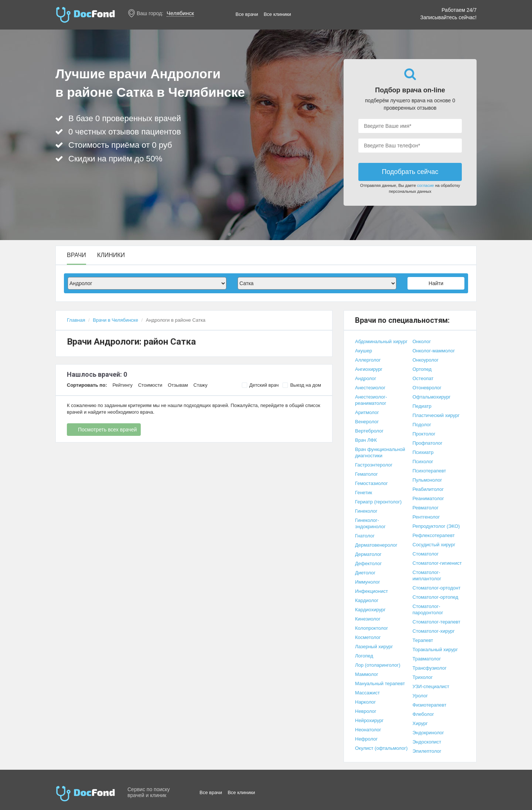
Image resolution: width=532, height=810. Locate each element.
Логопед (364, 656)
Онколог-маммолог (434, 351)
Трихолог (423, 677)
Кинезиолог (368, 619)
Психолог (423, 462)
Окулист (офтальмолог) (381, 748)
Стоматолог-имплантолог (427, 575)
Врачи (76, 255)
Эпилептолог (427, 751)
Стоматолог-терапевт (436, 622)
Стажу (201, 385)
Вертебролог (369, 431)
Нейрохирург (369, 720)
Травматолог (427, 659)
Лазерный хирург (374, 647)
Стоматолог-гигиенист (437, 563)
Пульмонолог (427, 480)
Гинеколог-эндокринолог (370, 523)
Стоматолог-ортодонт (437, 588)
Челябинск (180, 13)
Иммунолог (368, 582)
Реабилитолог (428, 489)
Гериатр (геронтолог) (378, 502)
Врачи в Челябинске (115, 320)
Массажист (367, 693)
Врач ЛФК (366, 440)
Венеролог (367, 422)
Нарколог (365, 702)
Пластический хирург (436, 415)
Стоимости (150, 385)
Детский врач (260, 385)
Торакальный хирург (435, 650)
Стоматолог (426, 554)
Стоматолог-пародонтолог (428, 609)
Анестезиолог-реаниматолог (371, 400)
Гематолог (366, 474)
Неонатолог (368, 730)
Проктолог (424, 434)
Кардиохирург (370, 610)
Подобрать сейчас (410, 172)
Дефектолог (368, 563)
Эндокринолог (428, 733)
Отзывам (178, 385)
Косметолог (368, 637)
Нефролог (366, 739)
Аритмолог (367, 412)
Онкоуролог (426, 360)
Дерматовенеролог (376, 545)
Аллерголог (368, 360)
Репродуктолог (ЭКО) (436, 526)
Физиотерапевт (430, 705)
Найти (436, 283)
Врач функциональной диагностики (380, 452)
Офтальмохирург (432, 397)
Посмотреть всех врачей (107, 430)
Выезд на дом (302, 385)
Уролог (420, 696)
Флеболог (423, 714)
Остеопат (423, 378)
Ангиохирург (369, 369)
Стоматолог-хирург (434, 631)
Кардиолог (367, 600)
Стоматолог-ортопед (436, 597)
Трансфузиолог (430, 668)
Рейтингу (122, 385)
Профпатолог (428, 443)
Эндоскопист (427, 742)
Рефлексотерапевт (434, 535)
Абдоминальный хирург (381, 341)
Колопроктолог (371, 628)
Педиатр (422, 406)
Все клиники (277, 14)
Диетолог (365, 573)
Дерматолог (368, 554)
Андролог (366, 378)
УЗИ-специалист (431, 686)
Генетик (364, 493)
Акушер (364, 351)
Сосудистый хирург (434, 545)
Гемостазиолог (371, 483)
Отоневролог (427, 388)
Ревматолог (426, 508)
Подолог (422, 425)
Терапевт (423, 640)
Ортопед (422, 369)
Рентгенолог (426, 517)
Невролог (366, 711)
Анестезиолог (370, 388)
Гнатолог (365, 536)
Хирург (420, 723)
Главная (76, 320)
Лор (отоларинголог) (378, 665)
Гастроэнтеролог (374, 465)
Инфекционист (371, 591)
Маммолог (367, 674)
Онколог (422, 341)
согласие (426, 185)
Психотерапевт (429, 471)
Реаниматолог (428, 498)
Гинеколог (366, 511)
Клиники (111, 255)
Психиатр (423, 452)
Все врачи (247, 14)
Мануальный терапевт (380, 683)
